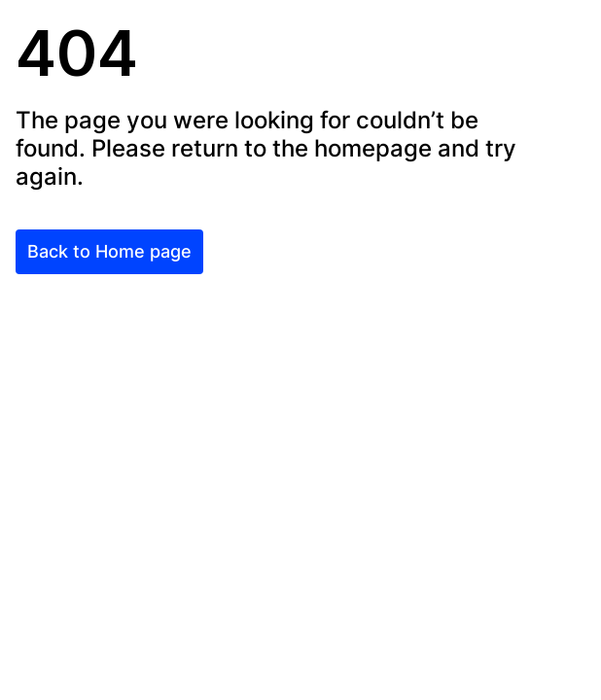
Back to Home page (109, 251)
